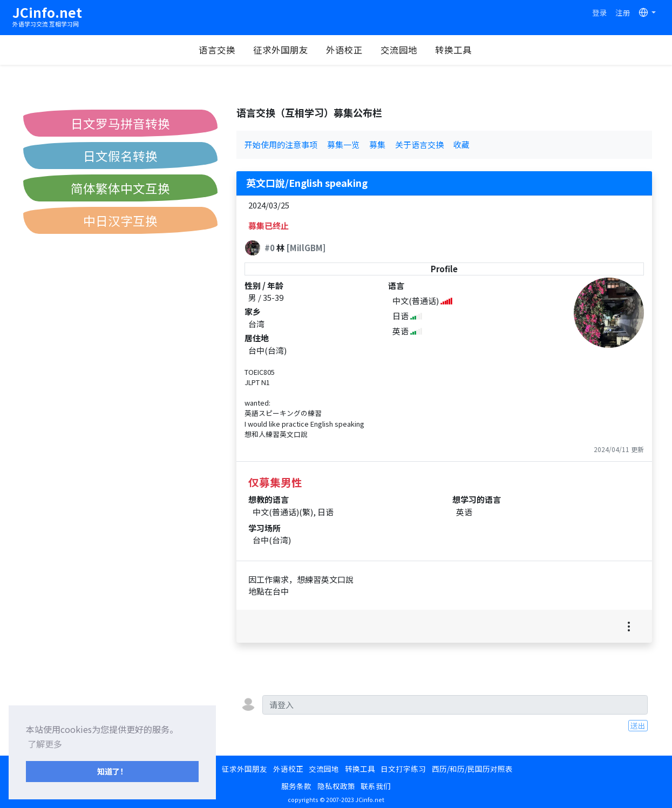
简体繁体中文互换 (120, 188)
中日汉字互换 (120, 220)
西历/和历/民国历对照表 (472, 769)
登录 (600, 12)
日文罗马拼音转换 (120, 123)
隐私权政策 (336, 786)
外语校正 (344, 50)
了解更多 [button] (45, 744)
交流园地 (399, 50)
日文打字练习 (403, 769)
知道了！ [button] (112, 771)
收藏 (461, 144)
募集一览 (343, 144)
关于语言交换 (419, 144)
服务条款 (296, 786)
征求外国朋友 (281, 50)
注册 (623, 12)
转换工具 (453, 50)
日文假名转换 (120, 156)
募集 (377, 144)
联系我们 (376, 786)
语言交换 (217, 50)
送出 (638, 725)
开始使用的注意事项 (281, 144)
